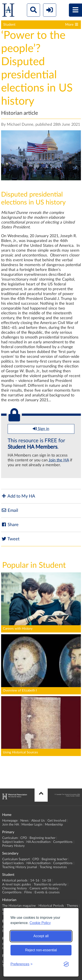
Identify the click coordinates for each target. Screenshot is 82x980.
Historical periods (15, 881)
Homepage (10, 821)
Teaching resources (53, 867)
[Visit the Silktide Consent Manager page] (66, 964)
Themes (72, 906)
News (24, 821)
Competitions (63, 842)
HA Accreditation (38, 842)
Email (10, 510)
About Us (38, 821)
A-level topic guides (17, 884)
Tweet (10, 539)
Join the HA (59, 460)
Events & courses (47, 892)
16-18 (47, 881)
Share (10, 525)
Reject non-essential (41, 950)
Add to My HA (18, 496)
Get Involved (57, 821)
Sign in (41, 429)
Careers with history (44, 888)
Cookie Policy (40, 923)
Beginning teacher (42, 838)
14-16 (35, 881)
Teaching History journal (20, 867)
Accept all (41, 936)
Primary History (13, 846)
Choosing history (15, 888)
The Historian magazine (19, 906)
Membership (54, 825)
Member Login (32, 825)
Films (28, 892)
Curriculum (10, 838)
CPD (24, 838)
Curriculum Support (16, 859)
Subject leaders (13, 842)
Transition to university (50, 884)
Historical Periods (51, 906)
